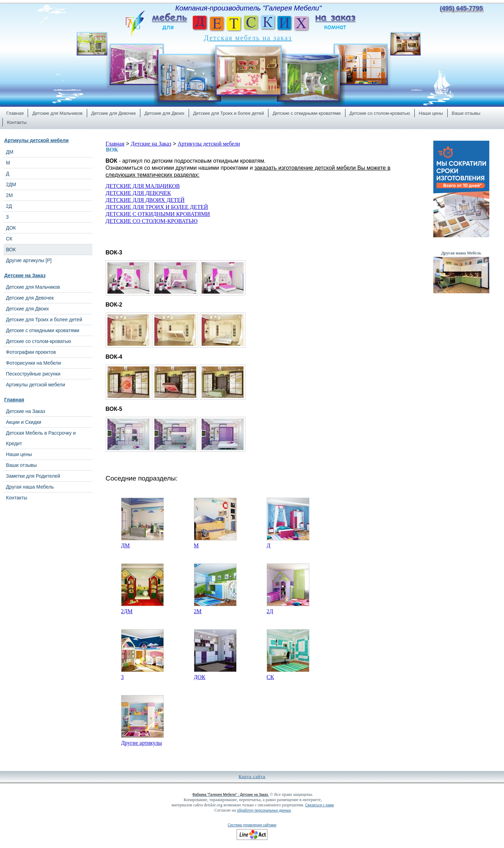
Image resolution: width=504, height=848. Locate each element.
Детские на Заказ (25, 275)
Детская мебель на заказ (248, 38)
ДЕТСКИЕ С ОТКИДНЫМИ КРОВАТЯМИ (158, 214)
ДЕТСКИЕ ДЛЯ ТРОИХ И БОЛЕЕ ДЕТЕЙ (157, 207)
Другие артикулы (142, 743)
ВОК (112, 150)
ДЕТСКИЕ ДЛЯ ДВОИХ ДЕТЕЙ (145, 200)
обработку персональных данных (264, 810)
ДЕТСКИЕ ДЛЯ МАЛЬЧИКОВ (143, 186)
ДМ (125, 545)
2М (198, 611)
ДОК (200, 677)
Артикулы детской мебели (36, 140)
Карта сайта (252, 776)
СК (270, 677)
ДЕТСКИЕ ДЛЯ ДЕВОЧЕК (138, 193)
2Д (270, 611)
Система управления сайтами (252, 825)
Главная (14, 400)
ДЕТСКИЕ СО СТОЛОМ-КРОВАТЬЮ (152, 221)
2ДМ (127, 611)
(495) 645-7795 (461, 8)
